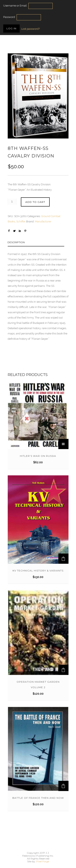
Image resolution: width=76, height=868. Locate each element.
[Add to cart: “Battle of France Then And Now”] (63, 786)
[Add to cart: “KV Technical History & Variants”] (63, 559)
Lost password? (31, 29)
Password (9, 17)
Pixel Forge (43, 861)
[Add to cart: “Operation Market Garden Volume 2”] (63, 670)
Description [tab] (16, 242)
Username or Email (15, 6)
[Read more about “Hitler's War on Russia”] (63, 444)
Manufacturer (43, 221)
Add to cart (35, 202)
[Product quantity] (12, 202)
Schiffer (21, 221)
